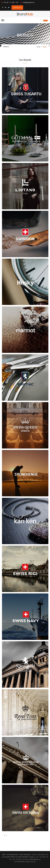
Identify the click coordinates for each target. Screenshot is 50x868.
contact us (17, 8)
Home (38, 47)
